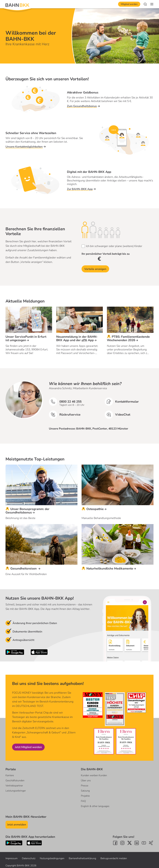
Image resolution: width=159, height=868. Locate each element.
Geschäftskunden (15, 780)
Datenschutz (29, 858)
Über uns (86, 780)
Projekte (85, 796)
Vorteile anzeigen (95, 269)
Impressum (12, 858)
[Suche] (145, 4)
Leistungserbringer (16, 791)
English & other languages (95, 806)
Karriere (10, 775)
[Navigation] (152, 4)
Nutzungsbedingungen (52, 858)
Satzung (85, 791)
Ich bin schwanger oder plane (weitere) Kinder (114, 246)
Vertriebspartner (14, 786)
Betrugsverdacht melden (114, 858)
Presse (85, 786)
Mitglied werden (129, 4)
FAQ (83, 801)
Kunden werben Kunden (94, 775)
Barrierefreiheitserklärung (82, 858)
